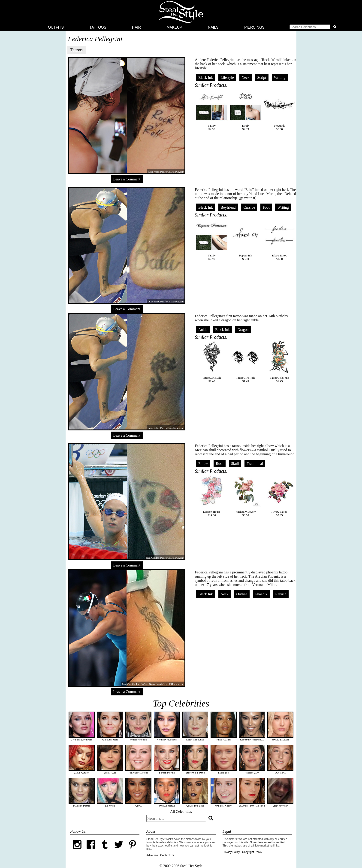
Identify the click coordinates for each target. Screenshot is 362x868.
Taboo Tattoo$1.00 (279, 240)
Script (262, 78)
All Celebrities (181, 812)
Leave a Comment (127, 179)
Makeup (174, 27)
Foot (266, 207)
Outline (242, 594)
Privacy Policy (231, 852)
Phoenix (261, 594)
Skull (235, 464)
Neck (246, 78)
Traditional (255, 464)
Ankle (203, 330)
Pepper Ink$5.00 (246, 240)
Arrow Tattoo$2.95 (279, 496)
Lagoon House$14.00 (212, 496)
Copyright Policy (252, 852)
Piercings (254, 27)
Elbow (203, 464)
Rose (220, 464)
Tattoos (98, 27)
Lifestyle (227, 78)
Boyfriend (228, 207)
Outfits (56, 27)
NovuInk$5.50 (279, 110)
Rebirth (281, 594)
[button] (314, 27)
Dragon (243, 330)
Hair (136, 27)
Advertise (152, 855)
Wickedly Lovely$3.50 (246, 496)
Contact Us (167, 855)
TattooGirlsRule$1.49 (212, 362)
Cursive (249, 207)
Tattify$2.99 (212, 110)
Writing (280, 78)
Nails (213, 27)
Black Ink (206, 78)
